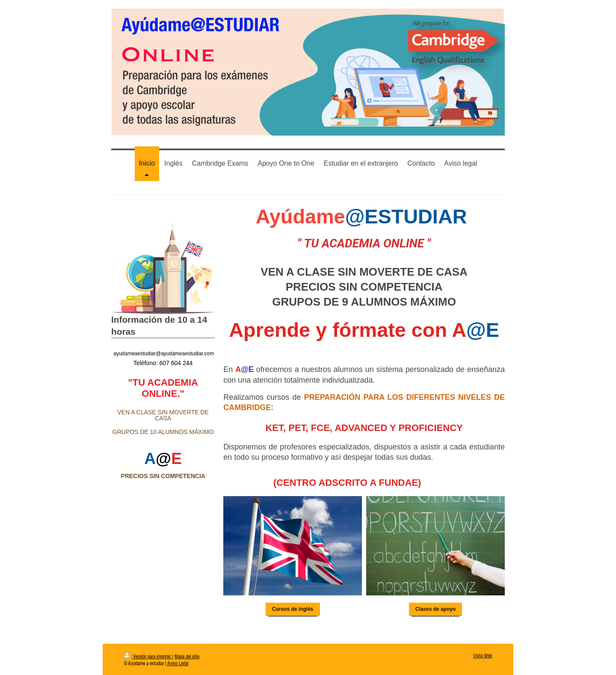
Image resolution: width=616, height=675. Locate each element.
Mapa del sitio (187, 656)
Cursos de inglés (293, 609)
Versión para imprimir (148, 656)
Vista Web (483, 655)
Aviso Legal (178, 663)
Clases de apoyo (436, 609)
